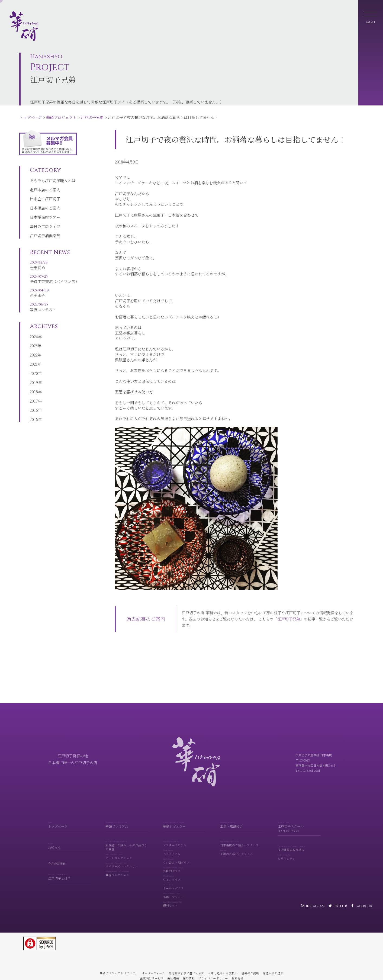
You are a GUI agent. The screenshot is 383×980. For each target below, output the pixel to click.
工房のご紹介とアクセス (242, 860)
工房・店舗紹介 (242, 833)
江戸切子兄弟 (92, 117)
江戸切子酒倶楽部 (45, 239)
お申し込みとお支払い (223, 973)
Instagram (315, 906)
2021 (34, 369)
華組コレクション (127, 882)
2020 (34, 378)
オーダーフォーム (153, 973)
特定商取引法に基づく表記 (186, 973)
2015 (34, 424)
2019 (34, 388)
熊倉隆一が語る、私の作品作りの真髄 (127, 854)
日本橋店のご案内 (45, 211)
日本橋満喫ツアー (45, 220)
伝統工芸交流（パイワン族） (54, 283)
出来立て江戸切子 (45, 202)
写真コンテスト (54, 311)
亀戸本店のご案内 (45, 192)
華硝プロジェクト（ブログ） (119, 973)
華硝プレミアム (127, 833)
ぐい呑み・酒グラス (184, 869)
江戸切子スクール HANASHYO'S (299, 835)
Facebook (364, 906)
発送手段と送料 (273, 973)
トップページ (30, 117)
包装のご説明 (250, 973)
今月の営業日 (57, 871)
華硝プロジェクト (61, 117)
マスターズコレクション (127, 873)
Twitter (340, 906)
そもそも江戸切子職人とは (53, 183)
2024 (34, 342)
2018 (34, 397)
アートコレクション (127, 865)
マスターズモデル (184, 852)
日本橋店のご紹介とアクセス (242, 852)
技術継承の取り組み (299, 856)
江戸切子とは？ (70, 885)
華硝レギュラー (184, 833)
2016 (34, 415)
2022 (34, 360)
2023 (34, 351)
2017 (34, 406)
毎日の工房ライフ (45, 229)
